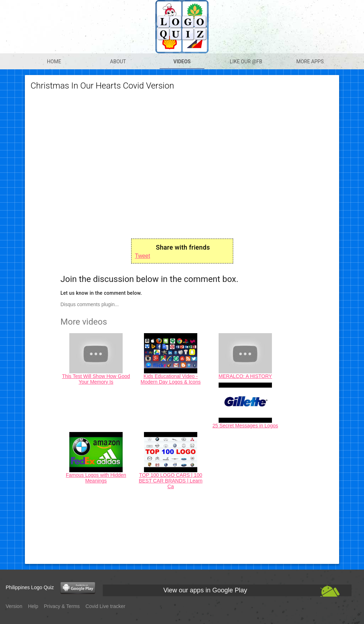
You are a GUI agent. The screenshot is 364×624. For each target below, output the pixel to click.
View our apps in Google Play (205, 590)
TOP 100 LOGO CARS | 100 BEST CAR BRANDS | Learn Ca (170, 481)
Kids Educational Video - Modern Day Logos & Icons (171, 379)
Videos (182, 62)
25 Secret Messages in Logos (245, 426)
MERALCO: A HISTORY (245, 376)
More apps (310, 62)
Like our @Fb (246, 62)
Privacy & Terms (62, 606)
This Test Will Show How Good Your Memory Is (96, 379)
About (118, 62)
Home (54, 62)
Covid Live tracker (105, 606)
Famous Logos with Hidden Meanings (96, 478)
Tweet (143, 256)
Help (33, 606)
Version (14, 606)
